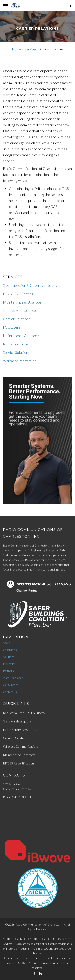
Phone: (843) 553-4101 (17, 797)
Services (30, 49)
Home (16, 49)
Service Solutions (16, 352)
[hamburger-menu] (6, 6)
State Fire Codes (13, 678)
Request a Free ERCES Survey (24, 713)
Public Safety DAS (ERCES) (22, 730)
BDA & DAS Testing (18, 294)
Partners (8, 671)
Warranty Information (20, 361)
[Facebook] (34, 973)
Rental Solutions (16, 344)
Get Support (10, 685)
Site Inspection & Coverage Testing (30, 285)
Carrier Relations (17, 319)
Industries (9, 664)
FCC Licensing (14, 327)
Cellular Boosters (15, 738)
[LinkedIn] (40, 973)
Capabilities (10, 650)
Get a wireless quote (17, 721)
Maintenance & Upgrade (22, 302)
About (7, 643)
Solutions (9, 657)
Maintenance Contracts (21, 336)
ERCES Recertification (18, 763)
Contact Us (10, 692)
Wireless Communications (21, 746)
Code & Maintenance (19, 310)
